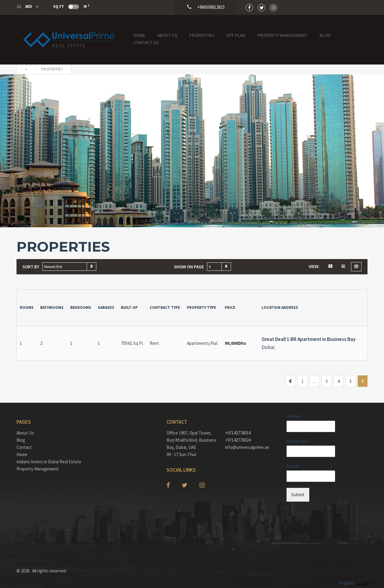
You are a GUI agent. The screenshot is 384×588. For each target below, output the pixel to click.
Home (139, 35)
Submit (298, 495)
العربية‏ (363, 583)
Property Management (282, 35)
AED (25, 6)
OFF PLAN (236, 35)
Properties (202, 35)
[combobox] (69, 267)
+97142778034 (238, 433)
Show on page (189, 267)
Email (293, 466)
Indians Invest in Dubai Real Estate (49, 462)
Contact (24, 447)
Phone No (299, 441)
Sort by (31, 267)
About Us (167, 35)
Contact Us (146, 42)
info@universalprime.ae (247, 447)
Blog (325, 35)
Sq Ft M (71, 6)
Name (294, 416)
